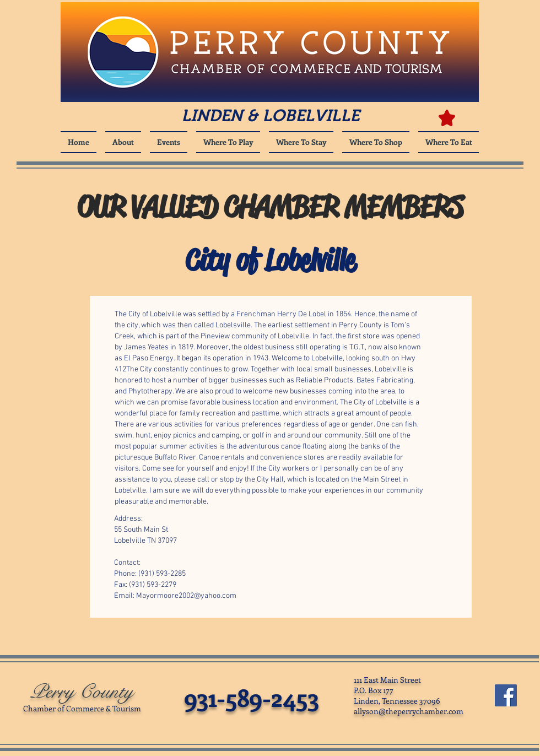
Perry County (82, 692)
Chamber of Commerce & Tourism (82, 708)
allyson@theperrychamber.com (409, 711)
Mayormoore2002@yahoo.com (186, 596)
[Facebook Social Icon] (506, 695)
